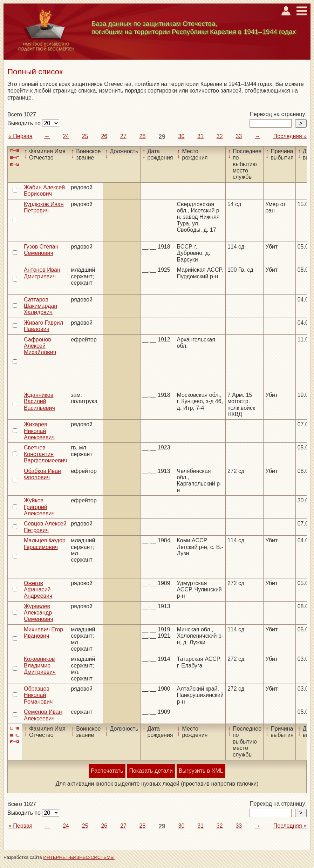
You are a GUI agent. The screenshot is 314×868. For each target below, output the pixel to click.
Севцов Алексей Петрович (45, 527)
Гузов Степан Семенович (41, 250)
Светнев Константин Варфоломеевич (45, 454)
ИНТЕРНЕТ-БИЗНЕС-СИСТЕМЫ (79, 857)
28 (143, 136)
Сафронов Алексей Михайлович (40, 346)
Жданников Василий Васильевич (39, 401)
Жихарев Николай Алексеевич (39, 431)
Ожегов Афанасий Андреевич (38, 590)
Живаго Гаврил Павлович (43, 326)
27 (123, 136)
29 (162, 137)
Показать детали (151, 771)
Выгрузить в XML (201, 771)
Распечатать (107, 771)
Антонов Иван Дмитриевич (42, 273)
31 (200, 136)
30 (182, 136)
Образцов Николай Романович (38, 695)
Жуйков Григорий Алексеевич (39, 507)
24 (66, 136)
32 (220, 136)
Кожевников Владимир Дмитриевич (40, 665)
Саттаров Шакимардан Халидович (40, 306)
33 (239, 136)
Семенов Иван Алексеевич (43, 715)
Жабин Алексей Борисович (44, 191)
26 (104, 136)
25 (85, 136)
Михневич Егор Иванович (43, 633)
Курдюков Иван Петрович (44, 207)
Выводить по (25, 123)
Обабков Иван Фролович (42, 474)
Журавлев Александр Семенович (39, 613)
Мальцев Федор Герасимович (45, 544)
